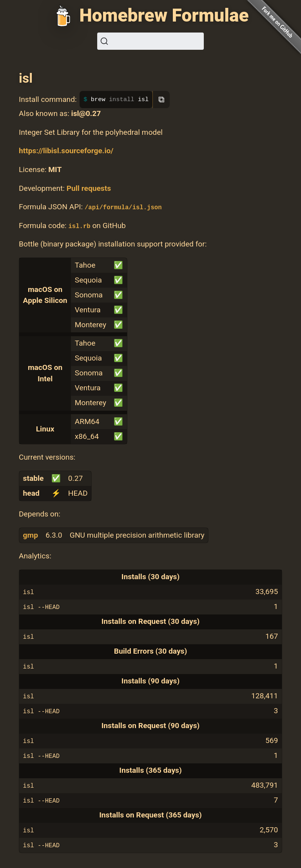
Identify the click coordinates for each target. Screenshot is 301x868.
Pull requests (89, 188)
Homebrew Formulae (164, 15)
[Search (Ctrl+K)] (150, 41)
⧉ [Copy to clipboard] (161, 99)
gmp (31, 535)
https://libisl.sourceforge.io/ (66, 151)
